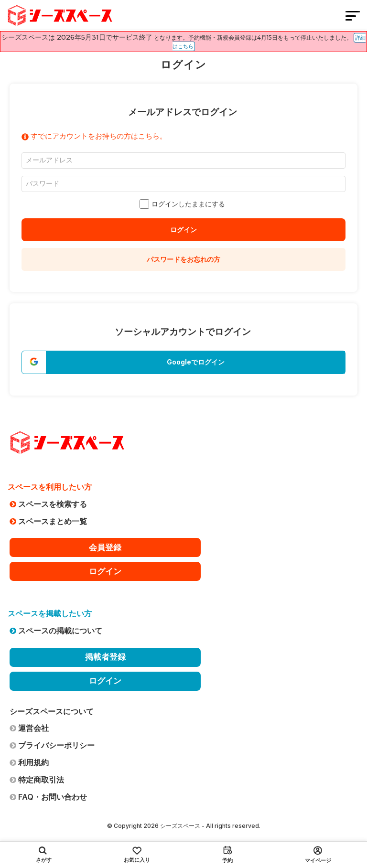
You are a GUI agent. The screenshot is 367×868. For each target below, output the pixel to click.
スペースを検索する (48, 504)
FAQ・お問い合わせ (48, 797)
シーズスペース (180, 826)
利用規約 (29, 762)
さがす (44, 855)
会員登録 (105, 547)
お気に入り (137, 855)
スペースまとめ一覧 (48, 521)
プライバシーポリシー (52, 745)
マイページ (318, 855)
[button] (183, 362)
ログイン (183, 230)
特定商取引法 (37, 780)
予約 (227, 855)
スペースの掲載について (56, 631)
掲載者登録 (105, 657)
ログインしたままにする (183, 204)
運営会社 (29, 728)
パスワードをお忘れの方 (183, 259)
